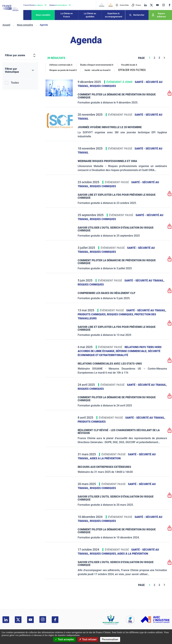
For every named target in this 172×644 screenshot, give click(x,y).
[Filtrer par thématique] (20, 70)
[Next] (164, 58)
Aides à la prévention (105, 458)
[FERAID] (111, 5)
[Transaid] (101, 5)
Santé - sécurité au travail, (144, 281)
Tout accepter (64, 639)
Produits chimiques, (92, 314)
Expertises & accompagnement (114, 15)
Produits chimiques (92, 422)
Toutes (15, 83)
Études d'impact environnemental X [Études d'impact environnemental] (97, 65)
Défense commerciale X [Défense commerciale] (61, 65)
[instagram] (163, 5)
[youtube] (157, 5)
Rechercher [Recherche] (139, 15)
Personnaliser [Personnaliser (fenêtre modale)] (110, 639)
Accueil (6, 25)
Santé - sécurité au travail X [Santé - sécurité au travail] (97, 70)
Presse (136, 5)
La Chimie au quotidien (90, 15)
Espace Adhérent (161, 15)
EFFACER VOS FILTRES (132, 70)
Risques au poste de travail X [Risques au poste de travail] (63, 70)
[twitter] (151, 5)
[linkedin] (145, 5)
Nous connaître (43, 15)
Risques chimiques (103, 86)
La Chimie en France (67, 15)
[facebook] (170, 5)
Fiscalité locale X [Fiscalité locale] (129, 65)
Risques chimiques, (121, 314)
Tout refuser (88, 639)
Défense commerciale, (132, 351)
